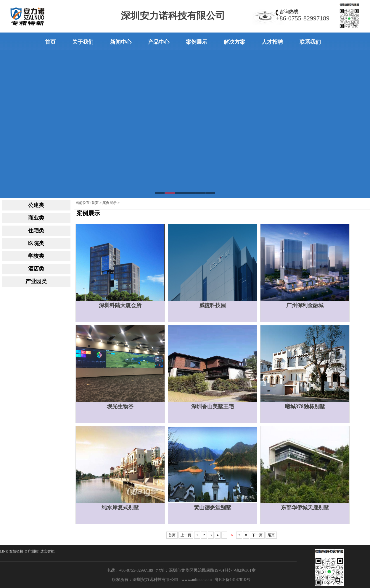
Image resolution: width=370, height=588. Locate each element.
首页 (50, 42)
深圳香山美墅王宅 (213, 406)
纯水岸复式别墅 (120, 508)
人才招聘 (272, 42)
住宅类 (36, 231)
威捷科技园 (213, 305)
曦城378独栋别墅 (305, 406)
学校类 (36, 256)
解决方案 (234, 42)
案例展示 (197, 42)
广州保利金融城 (305, 305)
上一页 (186, 535)
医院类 (36, 243)
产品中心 (159, 42)
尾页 (271, 535)
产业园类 (36, 281)
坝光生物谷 (120, 406)
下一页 (257, 535)
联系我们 (310, 42)
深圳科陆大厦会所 (120, 305)
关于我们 (83, 42)
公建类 (36, 205)
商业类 (36, 218)
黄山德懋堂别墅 (213, 508)
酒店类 (36, 269)
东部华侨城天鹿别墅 (305, 508)
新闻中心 (121, 42)
